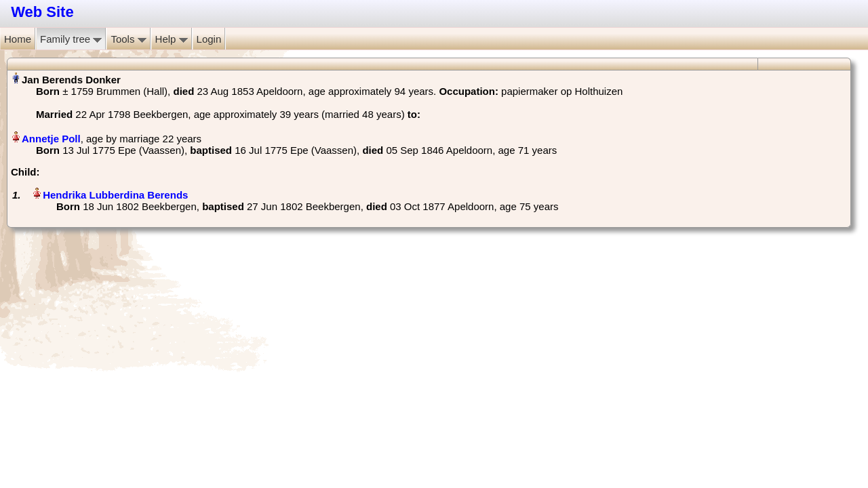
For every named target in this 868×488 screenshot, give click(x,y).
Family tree (71, 39)
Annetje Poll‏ (51, 139)
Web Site (42, 12)
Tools (128, 39)
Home (18, 39)
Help (172, 39)
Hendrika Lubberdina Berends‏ (115, 195)
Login (209, 39)
